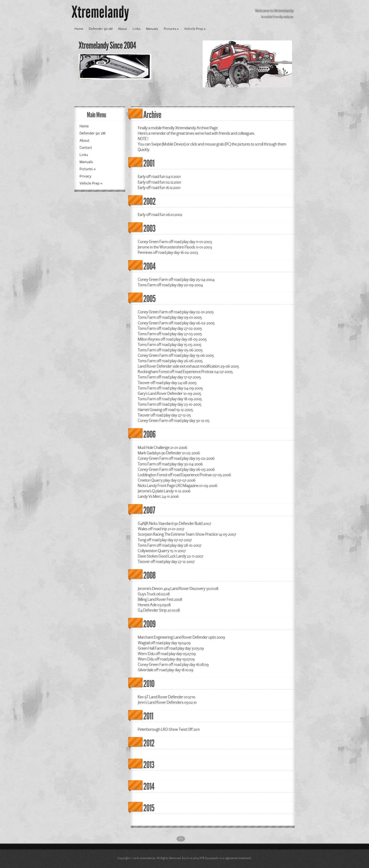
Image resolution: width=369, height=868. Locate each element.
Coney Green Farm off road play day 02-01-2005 (176, 312)
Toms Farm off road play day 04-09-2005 (170, 388)
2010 (149, 684)
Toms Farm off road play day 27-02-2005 (170, 328)
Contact (86, 148)
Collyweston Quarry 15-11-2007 (162, 551)
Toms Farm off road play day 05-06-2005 (170, 350)
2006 (149, 434)
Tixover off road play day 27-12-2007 (166, 562)
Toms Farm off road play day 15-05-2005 (169, 345)
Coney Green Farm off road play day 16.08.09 (173, 664)
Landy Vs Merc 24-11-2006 (158, 496)
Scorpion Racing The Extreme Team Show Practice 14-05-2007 (187, 534)
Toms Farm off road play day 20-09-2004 (170, 285)
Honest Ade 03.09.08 (154, 605)
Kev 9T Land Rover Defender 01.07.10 (166, 697)
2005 (149, 299)
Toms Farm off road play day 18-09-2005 (170, 399)
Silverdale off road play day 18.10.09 (165, 670)
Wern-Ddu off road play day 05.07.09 (167, 654)
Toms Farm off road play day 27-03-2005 (170, 334)
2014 (149, 787)
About (122, 29)
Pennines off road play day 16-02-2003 (168, 252)
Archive (152, 115)
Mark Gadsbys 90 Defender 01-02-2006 (169, 453)
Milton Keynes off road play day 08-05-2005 (172, 339)
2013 (149, 765)
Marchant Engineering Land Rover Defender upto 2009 (181, 637)
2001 (149, 163)
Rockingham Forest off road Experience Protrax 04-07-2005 (185, 372)
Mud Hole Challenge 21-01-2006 (162, 448)
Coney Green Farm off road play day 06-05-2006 (176, 469)
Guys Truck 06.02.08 (154, 594)
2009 (149, 624)
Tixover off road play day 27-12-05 (164, 415)
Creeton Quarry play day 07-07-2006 (166, 480)
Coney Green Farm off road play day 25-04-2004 (176, 279)
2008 (149, 575)
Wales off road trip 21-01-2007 (161, 529)
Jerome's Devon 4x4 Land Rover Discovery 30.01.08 (178, 589)
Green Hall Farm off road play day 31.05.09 (171, 648)
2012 (149, 743)
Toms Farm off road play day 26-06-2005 (170, 361)
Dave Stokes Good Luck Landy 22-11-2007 (170, 556)
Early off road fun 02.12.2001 (159, 182)
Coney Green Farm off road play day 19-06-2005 (176, 355)
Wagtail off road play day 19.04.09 (164, 643)
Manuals (152, 29)
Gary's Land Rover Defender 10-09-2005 (169, 393)
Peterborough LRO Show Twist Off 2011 (169, 729)
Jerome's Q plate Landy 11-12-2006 (164, 491)
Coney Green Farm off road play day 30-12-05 (173, 420)
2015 (149, 808)
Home (79, 29)
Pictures (171, 29)
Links (136, 29)
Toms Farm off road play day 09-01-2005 (170, 317)
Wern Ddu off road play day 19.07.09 (166, 659)
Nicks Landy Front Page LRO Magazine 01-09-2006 (177, 486)
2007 (149, 510)
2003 (149, 229)
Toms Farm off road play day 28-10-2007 (169, 545)
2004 (149, 266)
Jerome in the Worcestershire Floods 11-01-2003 (175, 247)
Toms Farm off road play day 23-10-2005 (169, 404)
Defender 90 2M (101, 29)
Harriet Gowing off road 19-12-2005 (165, 410)
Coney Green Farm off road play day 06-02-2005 (176, 323)
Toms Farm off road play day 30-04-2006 (170, 464)
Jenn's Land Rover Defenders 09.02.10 (167, 702)
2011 (148, 716)
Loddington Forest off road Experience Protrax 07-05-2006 (184, 475)
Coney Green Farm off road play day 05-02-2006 (176, 458)
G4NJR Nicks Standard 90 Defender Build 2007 (174, 523)
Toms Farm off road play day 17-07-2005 (169, 377)
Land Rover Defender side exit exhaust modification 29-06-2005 (188, 366)
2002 (149, 202)
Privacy (85, 176)
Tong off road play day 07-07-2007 (165, 540)
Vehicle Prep (195, 29)
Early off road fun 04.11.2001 (159, 177)
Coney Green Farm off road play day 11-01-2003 (175, 242)
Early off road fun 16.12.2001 (159, 188)
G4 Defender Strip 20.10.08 (159, 610)
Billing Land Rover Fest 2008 (160, 599)
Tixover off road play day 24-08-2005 (167, 383)
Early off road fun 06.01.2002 (160, 215)
